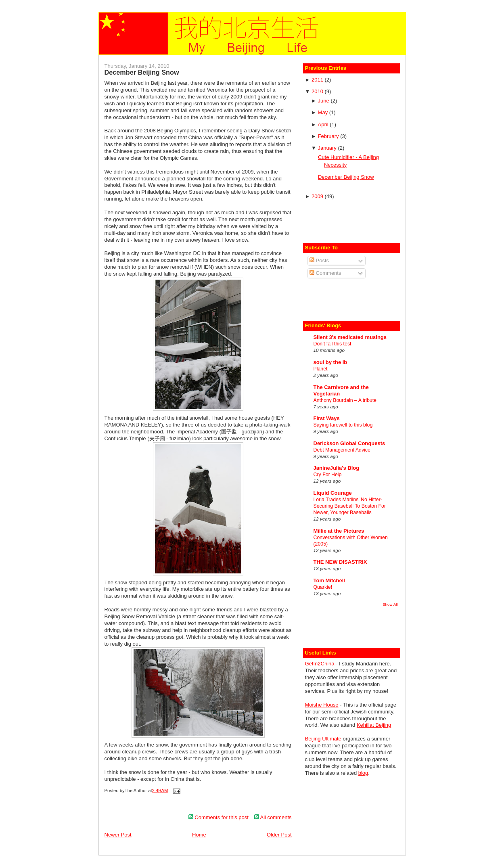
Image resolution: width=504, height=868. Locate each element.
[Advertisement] (352, 220)
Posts (319, 260)
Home (199, 835)
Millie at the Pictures (339, 531)
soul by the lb (330, 362)
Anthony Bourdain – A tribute (345, 400)
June (324, 101)
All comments (273, 817)
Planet (321, 369)
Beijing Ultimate (323, 739)
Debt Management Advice (342, 450)
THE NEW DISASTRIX (340, 562)
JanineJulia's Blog (337, 468)
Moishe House (322, 705)
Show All (390, 604)
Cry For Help (328, 475)
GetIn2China (320, 664)
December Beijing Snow (142, 72)
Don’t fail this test (333, 344)
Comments (325, 273)
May (324, 112)
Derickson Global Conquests (349, 443)
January (328, 148)
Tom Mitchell (329, 580)
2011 (318, 80)
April (324, 124)
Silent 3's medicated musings (350, 337)
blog (363, 773)
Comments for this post (219, 817)
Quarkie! (323, 587)
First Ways (327, 418)
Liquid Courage (333, 493)
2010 (318, 91)
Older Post (279, 835)
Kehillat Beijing (374, 725)
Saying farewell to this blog (343, 425)
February (329, 136)
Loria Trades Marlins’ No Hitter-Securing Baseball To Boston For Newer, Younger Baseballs (350, 506)
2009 (318, 196)
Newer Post (118, 835)
